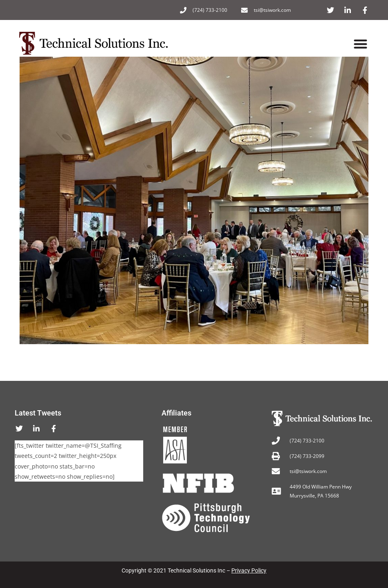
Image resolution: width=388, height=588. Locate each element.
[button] (361, 44)
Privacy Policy (249, 570)
